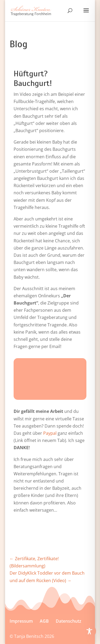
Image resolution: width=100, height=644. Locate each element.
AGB (44, 621)
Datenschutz (69, 621)
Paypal (50, 433)
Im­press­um (21, 621)
